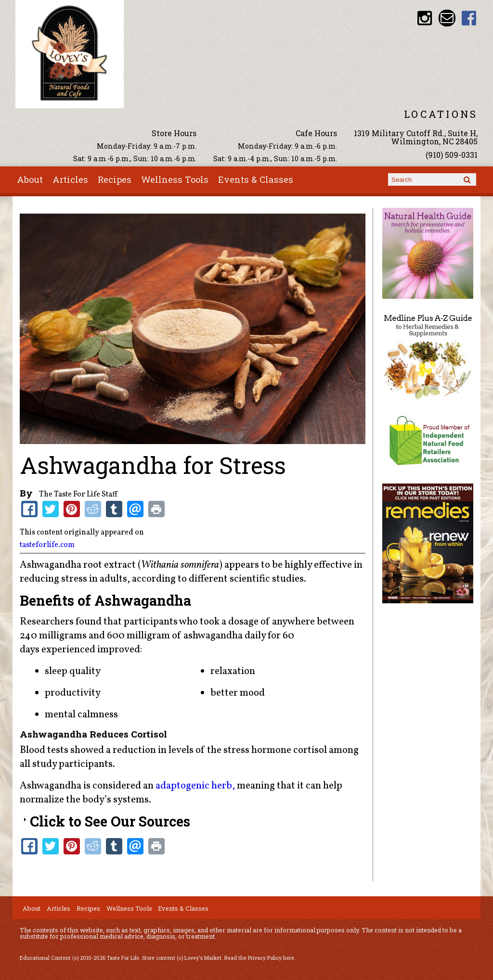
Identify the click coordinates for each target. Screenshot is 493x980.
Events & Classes (256, 179)
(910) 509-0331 (452, 155)
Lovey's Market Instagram (425, 18)
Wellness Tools (175, 179)
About (30, 179)
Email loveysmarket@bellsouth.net (447, 18)
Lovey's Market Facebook (469, 18)
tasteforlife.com (47, 545)
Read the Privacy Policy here (259, 958)
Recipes (115, 179)
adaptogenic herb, (195, 786)
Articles (70, 179)
